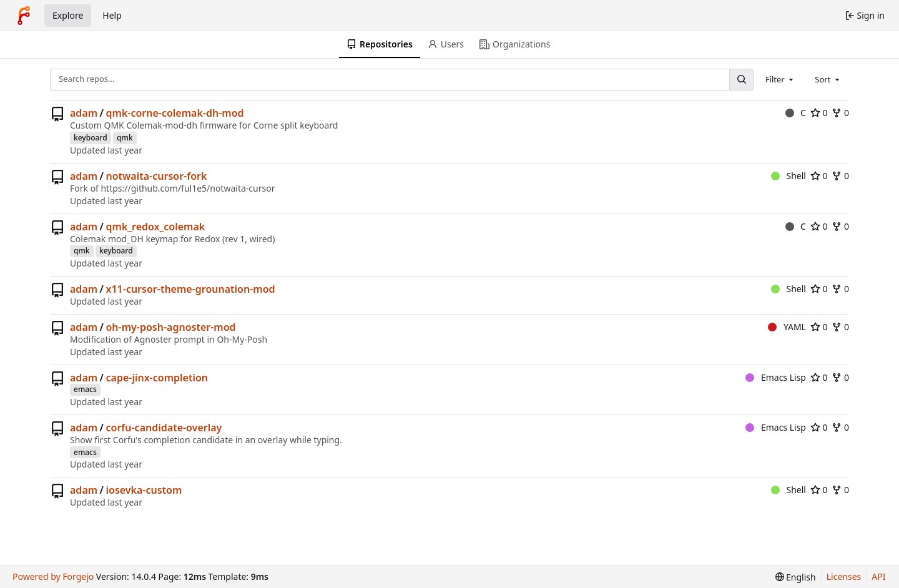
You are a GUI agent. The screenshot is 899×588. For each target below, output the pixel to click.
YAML (787, 327)
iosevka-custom (144, 490)
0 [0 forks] (840, 113)
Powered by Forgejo (53, 576)
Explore (68, 15)
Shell (788, 176)
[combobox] (780, 79)
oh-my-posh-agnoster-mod (171, 327)
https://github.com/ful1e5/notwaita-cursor (188, 188)
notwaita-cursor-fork (157, 176)
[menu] (796, 577)
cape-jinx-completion (157, 378)
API (878, 576)
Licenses (844, 576)
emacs (85, 389)
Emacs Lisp (776, 377)
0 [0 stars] (819, 113)
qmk (125, 138)
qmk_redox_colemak (156, 227)
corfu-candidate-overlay (164, 428)
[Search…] (741, 80)
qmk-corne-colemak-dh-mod (175, 113)
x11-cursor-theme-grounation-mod (191, 289)
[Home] (24, 16)
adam (84, 113)
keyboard (91, 138)
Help (112, 15)
